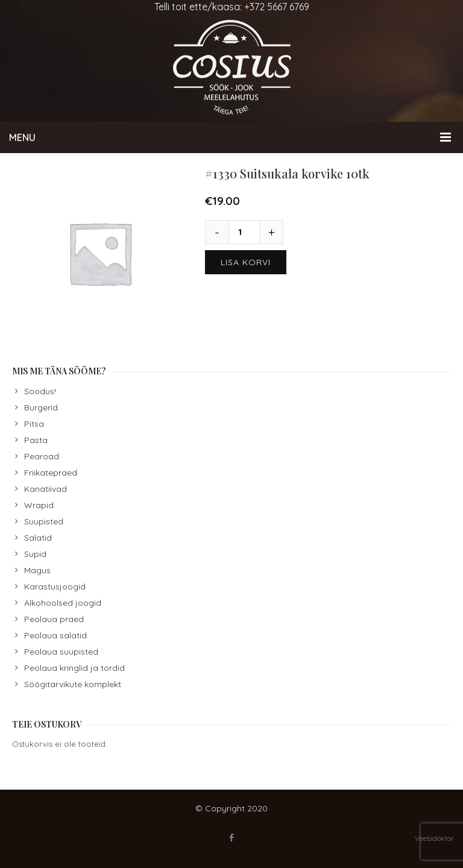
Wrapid (39, 505)
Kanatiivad (46, 489)
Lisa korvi (246, 262)
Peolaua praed (54, 619)
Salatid (38, 538)
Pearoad (42, 456)
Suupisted (44, 521)
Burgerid (41, 407)
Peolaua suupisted (61, 652)
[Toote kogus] (244, 232)
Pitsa (34, 424)
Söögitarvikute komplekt (73, 684)
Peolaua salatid (55, 635)
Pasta (36, 440)
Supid (35, 554)
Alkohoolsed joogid (63, 603)
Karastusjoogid (55, 587)
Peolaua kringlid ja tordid (74, 668)
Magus (37, 570)
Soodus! (40, 391)
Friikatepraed (51, 473)
